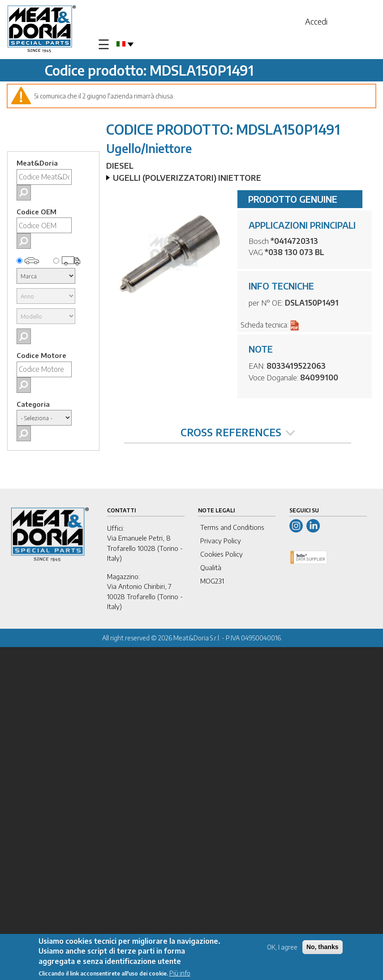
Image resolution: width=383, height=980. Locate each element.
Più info (180, 973)
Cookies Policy (222, 554)
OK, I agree (282, 947)
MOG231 (212, 581)
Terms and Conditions (232, 527)
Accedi (316, 21)
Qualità (211, 567)
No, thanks (323, 947)
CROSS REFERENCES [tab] (238, 432)
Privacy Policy (221, 541)
